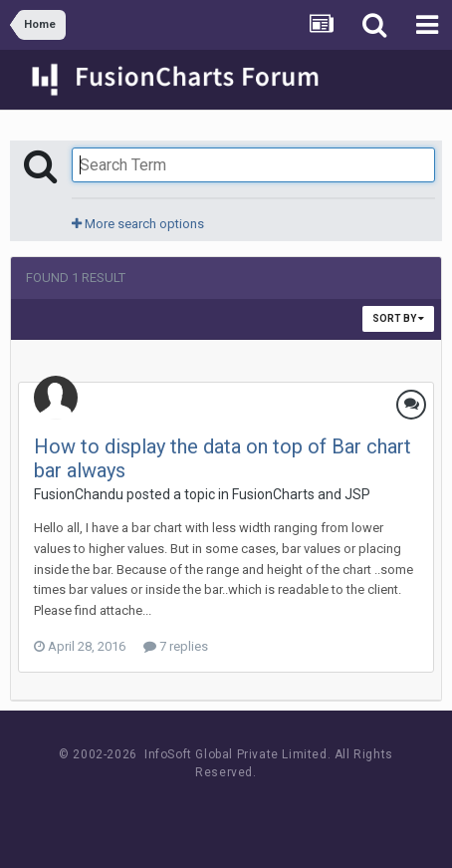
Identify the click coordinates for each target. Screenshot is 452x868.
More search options (138, 224)
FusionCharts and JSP (301, 494)
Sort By (398, 318)
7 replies (176, 646)
